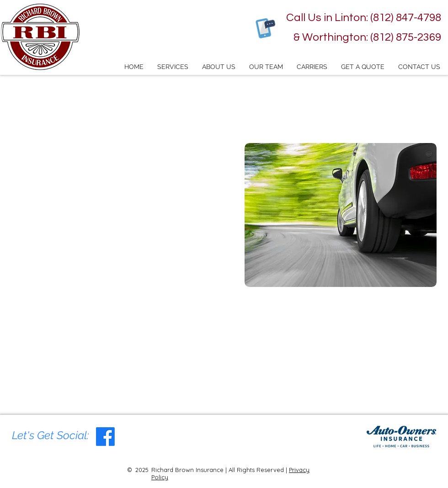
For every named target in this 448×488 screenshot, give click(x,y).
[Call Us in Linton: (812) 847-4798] (360, 18)
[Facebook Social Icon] (105, 437)
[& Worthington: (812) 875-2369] (365, 37)
